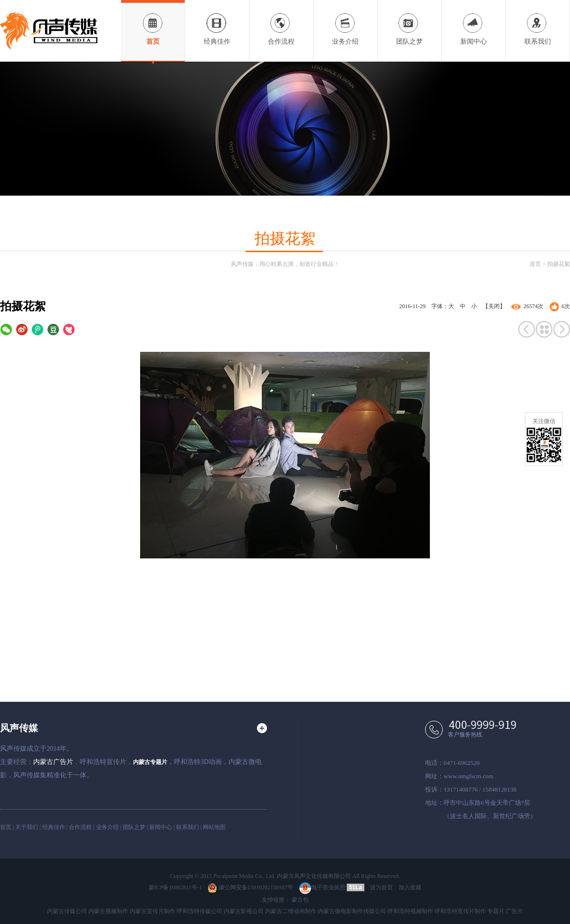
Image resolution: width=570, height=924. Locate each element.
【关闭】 (494, 306)
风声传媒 (19, 728)
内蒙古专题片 (150, 762)
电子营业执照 (322, 887)
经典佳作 (217, 23)
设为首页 (381, 887)
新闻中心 (474, 23)
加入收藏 (410, 887)
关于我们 (27, 827)
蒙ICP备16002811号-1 (175, 887)
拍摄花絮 (559, 264)
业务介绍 (345, 23)
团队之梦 (409, 23)
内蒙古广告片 (53, 762)
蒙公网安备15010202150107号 (250, 887)
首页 (153, 23)
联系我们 (538, 23)
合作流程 (281, 23)
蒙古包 (300, 900)
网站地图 (214, 827)
